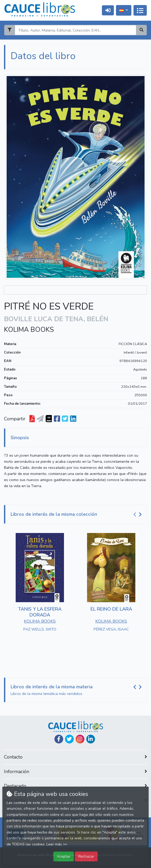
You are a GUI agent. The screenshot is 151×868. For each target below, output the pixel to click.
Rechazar (86, 856)
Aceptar (64, 856)
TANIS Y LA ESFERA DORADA (40, 612)
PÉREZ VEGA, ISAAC (111, 629)
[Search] (75, 30)
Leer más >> (57, 844)
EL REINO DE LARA (111, 609)
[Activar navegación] (140, 10)
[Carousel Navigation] (138, 514)
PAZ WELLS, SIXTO (40, 629)
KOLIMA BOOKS (29, 330)
